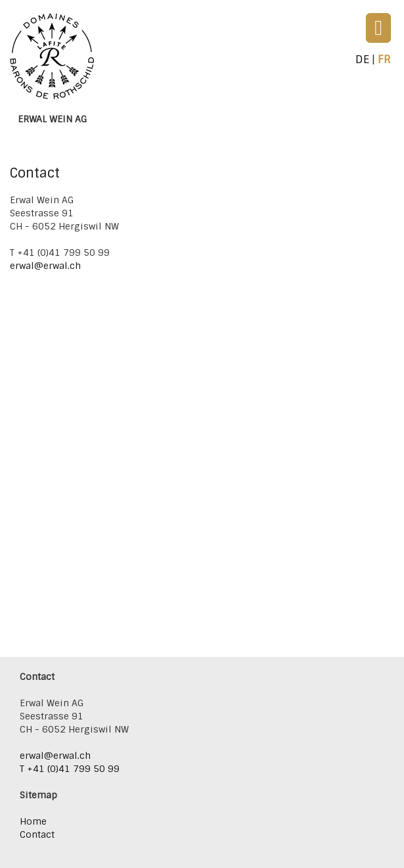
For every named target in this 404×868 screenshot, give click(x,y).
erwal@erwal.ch (47, 266)
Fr (384, 59)
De (362, 59)
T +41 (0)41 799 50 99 (70, 769)
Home (33, 821)
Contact (37, 834)
